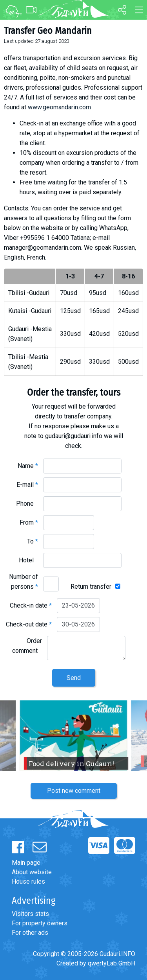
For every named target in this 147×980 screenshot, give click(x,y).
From (29, 522)
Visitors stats (30, 914)
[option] (73, 736)
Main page (26, 863)
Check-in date (31, 605)
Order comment (27, 646)
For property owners (40, 923)
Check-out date (29, 624)
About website (32, 872)
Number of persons (24, 582)
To (33, 541)
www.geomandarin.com (59, 107)
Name (28, 466)
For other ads (30, 933)
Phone (27, 504)
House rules (28, 881)
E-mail (27, 485)
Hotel (28, 560)
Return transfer (91, 587)
